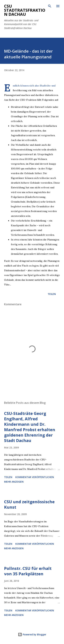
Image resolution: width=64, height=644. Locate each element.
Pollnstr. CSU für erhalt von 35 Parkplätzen (28, 571)
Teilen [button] (52, 294)
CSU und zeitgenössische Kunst (29, 504)
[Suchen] (50, 6)
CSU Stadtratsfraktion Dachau (25, 10)
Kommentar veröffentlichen (35, 477)
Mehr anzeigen (14, 482)
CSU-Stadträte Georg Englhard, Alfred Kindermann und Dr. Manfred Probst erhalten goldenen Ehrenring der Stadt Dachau (30, 427)
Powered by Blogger (32, 634)
